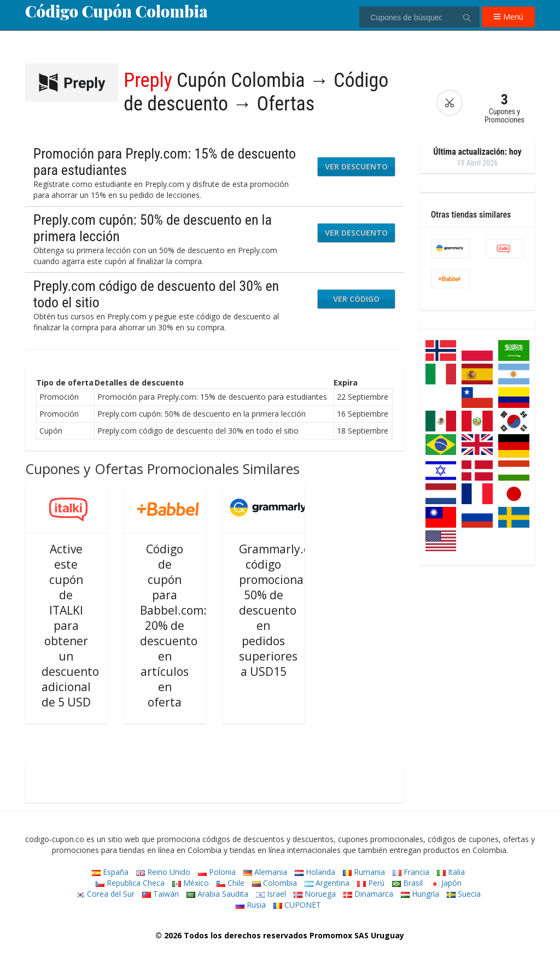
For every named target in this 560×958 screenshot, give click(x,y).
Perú (371, 883)
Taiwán (161, 894)
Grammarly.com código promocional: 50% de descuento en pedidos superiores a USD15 (282, 610)
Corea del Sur (105, 894)
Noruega (315, 894)
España (110, 872)
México (191, 883)
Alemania (265, 872)
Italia (451, 872)
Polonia (217, 872)
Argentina (327, 883)
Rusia (251, 905)
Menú (508, 17)
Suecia (464, 894)
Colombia (275, 883)
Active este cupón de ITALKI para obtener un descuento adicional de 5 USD (70, 626)
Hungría (420, 894)
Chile (231, 883)
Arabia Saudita (217, 894)
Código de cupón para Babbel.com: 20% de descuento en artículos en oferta (173, 626)
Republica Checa (130, 883)
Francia (411, 872)
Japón (446, 883)
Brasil (407, 883)
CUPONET (297, 905)
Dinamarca (368, 894)
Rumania (364, 872)
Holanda (315, 872)
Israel (271, 894)
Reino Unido (163, 872)
